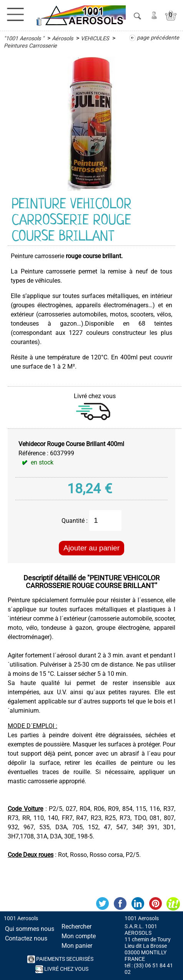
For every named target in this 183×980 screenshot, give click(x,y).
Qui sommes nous (30, 929)
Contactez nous (26, 938)
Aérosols (62, 39)
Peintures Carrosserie (30, 46)
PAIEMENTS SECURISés (60, 959)
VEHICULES (95, 39)
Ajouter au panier (91, 548)
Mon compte (79, 936)
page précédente (158, 38)
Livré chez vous (62, 969)
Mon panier (77, 946)
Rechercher (77, 926)
